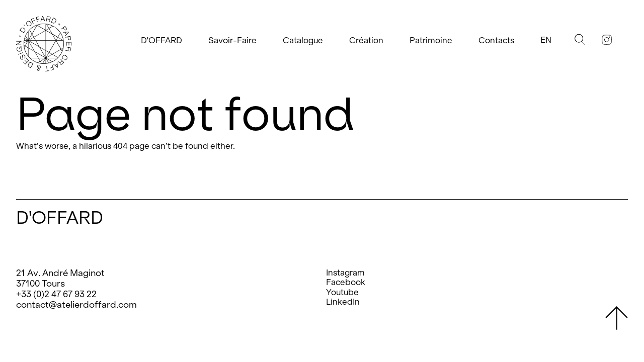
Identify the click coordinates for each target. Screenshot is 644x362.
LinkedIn (343, 302)
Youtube (342, 292)
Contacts (496, 40)
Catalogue (303, 40)
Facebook (346, 282)
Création (366, 40)
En (546, 40)
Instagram (345, 273)
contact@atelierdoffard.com (76, 304)
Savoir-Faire (232, 40)
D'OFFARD (162, 40)
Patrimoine (431, 40)
